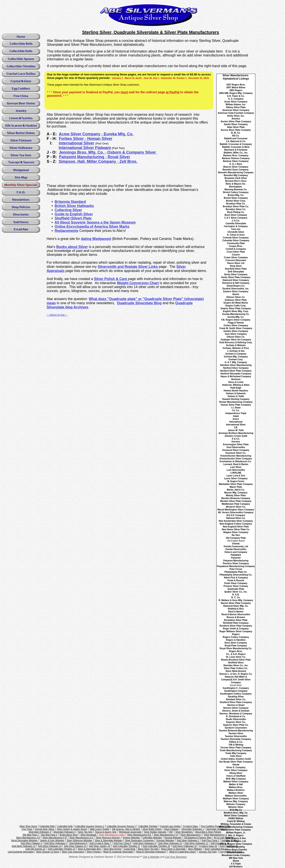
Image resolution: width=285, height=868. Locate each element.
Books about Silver (72, 247)
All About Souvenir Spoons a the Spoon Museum (95, 222)
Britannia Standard (70, 202)
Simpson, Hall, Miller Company (88, 161)
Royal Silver (118, 157)
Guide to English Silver (74, 214)
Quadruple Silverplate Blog (139, 303)
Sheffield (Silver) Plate (73, 218)
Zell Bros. (128, 161)
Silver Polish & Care (111, 279)
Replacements (67, 231)
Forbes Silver (72, 139)
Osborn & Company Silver (132, 152)
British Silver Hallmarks (74, 206)
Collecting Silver (68, 210)
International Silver (77, 143)
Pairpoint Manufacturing (82, 157)
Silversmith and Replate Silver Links (128, 267)
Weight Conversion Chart (138, 283)
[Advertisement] (140, 174)
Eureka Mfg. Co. (118, 134)
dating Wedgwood (96, 239)
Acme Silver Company (80, 134)
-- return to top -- (57, 315)
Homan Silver (99, 139)
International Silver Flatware (85, 148)
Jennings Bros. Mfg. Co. (82, 152)
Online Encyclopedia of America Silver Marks (92, 227)
